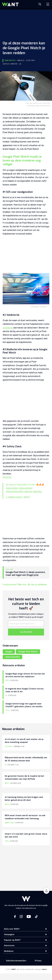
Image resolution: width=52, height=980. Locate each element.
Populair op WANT (12, 940)
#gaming (37, 491)
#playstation (12, 488)
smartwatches (12, 657)
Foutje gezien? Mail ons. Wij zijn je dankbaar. (25, 584)
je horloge (8, 328)
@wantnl (7, 477)
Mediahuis (9, 951)
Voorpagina (9, 934)
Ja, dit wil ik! (26, 632)
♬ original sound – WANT (18, 497)
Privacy (38, 961)
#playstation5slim (15, 491)
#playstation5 (26, 488)
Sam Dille (21, 60)
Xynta (44, 969)
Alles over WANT (12, 929)
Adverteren (9, 946)
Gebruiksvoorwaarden (16, 961)
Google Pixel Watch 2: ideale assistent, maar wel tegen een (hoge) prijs (26, 574)
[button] (44, 929)
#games (28, 491)
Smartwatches (10, 60)
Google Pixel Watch (28, 652)
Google (9, 652)
